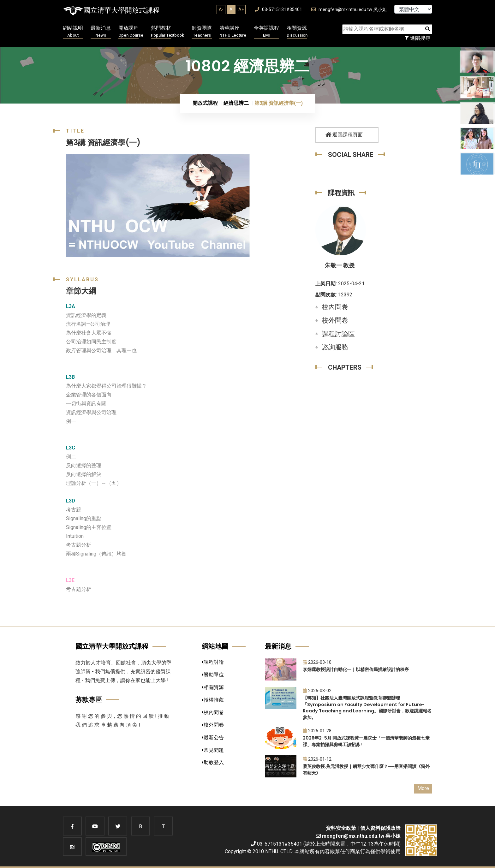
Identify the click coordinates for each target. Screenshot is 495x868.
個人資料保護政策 (380, 828)
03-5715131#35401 (278, 10)
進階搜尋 (417, 38)
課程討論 (213, 662)
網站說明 (73, 32)
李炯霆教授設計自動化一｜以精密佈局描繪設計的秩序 (356, 669)
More (423, 788)
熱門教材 (167, 32)
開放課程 (131, 32)
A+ (241, 9)
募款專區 (89, 700)
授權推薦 (213, 700)
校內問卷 (335, 307)
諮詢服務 (335, 347)
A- (221, 9)
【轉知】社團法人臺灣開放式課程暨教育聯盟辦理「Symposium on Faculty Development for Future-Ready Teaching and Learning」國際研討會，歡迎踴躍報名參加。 (367, 708)
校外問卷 (335, 320)
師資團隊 (202, 32)
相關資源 (297, 32)
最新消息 (101, 32)
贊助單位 (213, 675)
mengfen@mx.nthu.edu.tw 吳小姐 (349, 10)
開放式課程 (205, 103)
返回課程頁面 (344, 135)
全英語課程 (266, 32)
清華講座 (233, 32)
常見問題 (213, 750)
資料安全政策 (341, 828)
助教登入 (213, 762)
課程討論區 (338, 334)
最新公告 (213, 737)
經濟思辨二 (236, 103)
